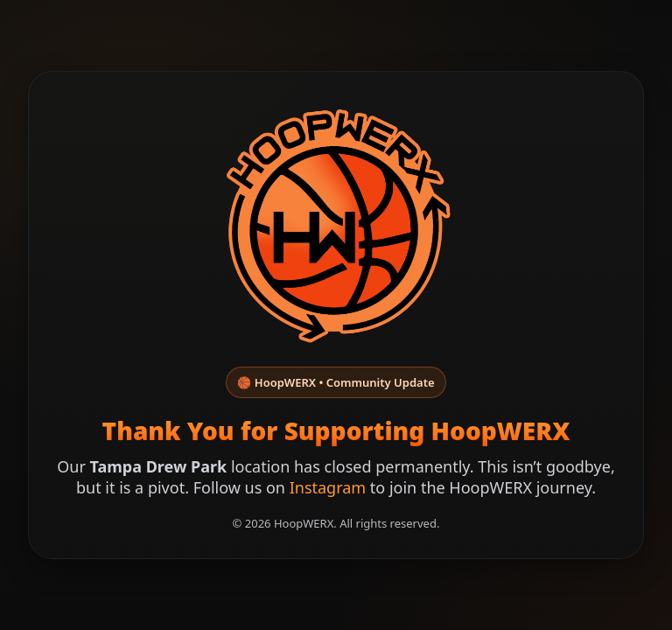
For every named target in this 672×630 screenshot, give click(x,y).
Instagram (328, 487)
